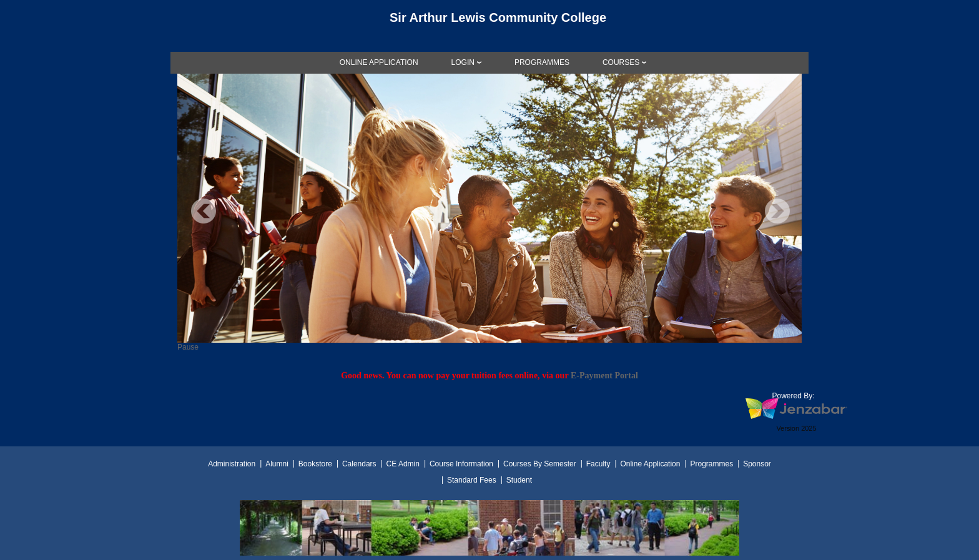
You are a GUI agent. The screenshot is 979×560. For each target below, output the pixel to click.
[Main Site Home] (489, 21)
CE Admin (403, 464)
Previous (204, 211)
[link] (379, 62)
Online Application (650, 464)
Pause (188, 347)
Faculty (598, 464)
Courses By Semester (540, 464)
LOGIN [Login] (463, 62)
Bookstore (315, 464)
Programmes (711, 464)
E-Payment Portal (604, 375)
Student (519, 480)
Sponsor (757, 464)
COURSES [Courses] (621, 62)
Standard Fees (472, 480)
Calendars (359, 464)
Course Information (461, 464)
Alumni (277, 464)
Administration (232, 464)
